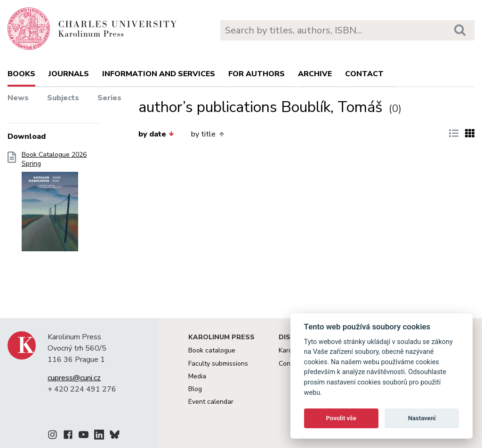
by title (207, 134)
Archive (315, 74)
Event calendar (211, 402)
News (18, 98)
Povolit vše (341, 418)
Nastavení (422, 418)
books (21, 74)
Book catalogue (212, 350)
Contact (364, 74)
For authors (257, 74)
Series (109, 98)
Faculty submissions (218, 364)
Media (197, 376)
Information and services (159, 74)
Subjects (63, 98)
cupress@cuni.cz (74, 378)
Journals (69, 74)
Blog (195, 389)
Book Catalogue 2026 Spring (54, 204)
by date (156, 134)
